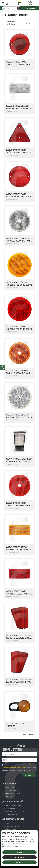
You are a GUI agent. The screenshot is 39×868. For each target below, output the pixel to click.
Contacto (8, 823)
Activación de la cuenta (13, 805)
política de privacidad (21, 767)
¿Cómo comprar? (10, 808)
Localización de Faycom (13, 793)
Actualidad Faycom (11, 829)
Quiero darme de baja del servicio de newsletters (16, 770)
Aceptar (20, 852)
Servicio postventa (11, 814)
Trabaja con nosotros (12, 826)
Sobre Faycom (9, 788)
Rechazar (20, 862)
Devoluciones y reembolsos (14, 811)
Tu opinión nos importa (13, 790)
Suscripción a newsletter (13, 748)
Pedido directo (31, 8)
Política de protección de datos (13, 846)
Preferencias (20, 857)
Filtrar (3, 368)
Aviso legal (8, 796)
